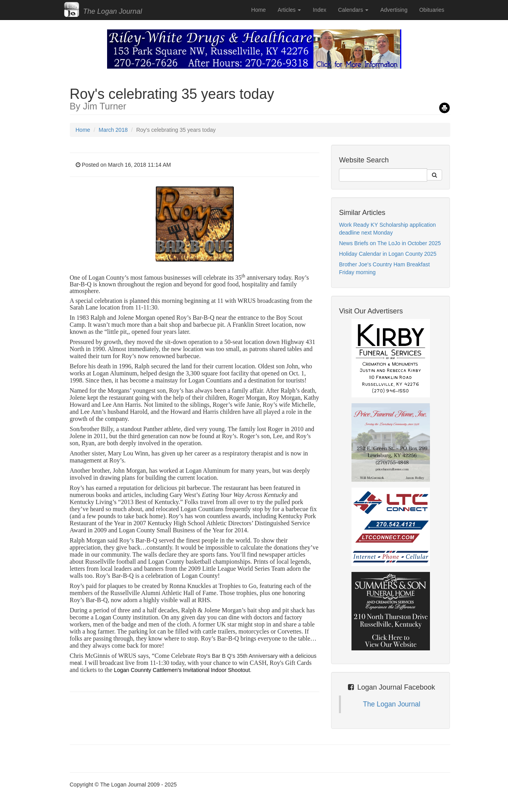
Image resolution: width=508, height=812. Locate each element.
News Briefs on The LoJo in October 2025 (390, 243)
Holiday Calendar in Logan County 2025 (388, 254)
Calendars (353, 10)
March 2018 (113, 130)
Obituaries (432, 10)
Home (258, 10)
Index (319, 10)
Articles (290, 10)
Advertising (394, 10)
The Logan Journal (391, 704)
